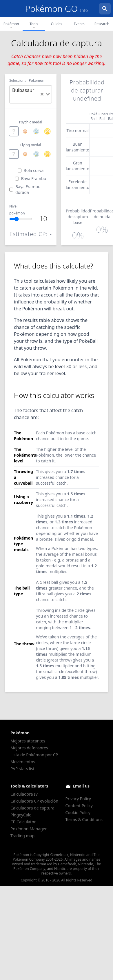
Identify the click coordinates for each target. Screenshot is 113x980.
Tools (34, 26)
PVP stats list (22, 769)
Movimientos (23, 762)
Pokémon (11, 26)
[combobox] (31, 94)
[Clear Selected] (42, 94)
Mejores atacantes (28, 741)
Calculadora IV (24, 794)
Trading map (22, 836)
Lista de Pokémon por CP (34, 755)
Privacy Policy (78, 799)
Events (79, 24)
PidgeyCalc (21, 815)
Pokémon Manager (29, 829)
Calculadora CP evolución (34, 801)
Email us (81, 786)
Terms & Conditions (84, 819)
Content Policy (79, 806)
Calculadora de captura (32, 808)
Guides (56, 24)
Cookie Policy (78, 813)
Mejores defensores (29, 748)
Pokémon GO (57, 9)
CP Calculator (23, 822)
